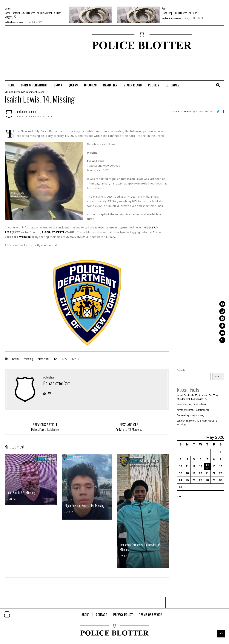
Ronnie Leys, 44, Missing (191, 415)
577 (154, 227)
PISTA (60, 232)
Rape (164, 8)
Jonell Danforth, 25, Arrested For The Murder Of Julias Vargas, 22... (33, 15)
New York (44, 359)
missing (29, 359)
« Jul (179, 496)
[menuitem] (11, 85)
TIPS (8, 232)
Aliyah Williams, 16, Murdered (193, 410)
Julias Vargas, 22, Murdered (192, 404)
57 (53, 232)
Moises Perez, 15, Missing (45, 429)
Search (181, 370)
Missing (9, 92)
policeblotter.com (14, 22)
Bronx (16, 359)
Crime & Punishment (26, 92)
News (41, 92)
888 (47, 232)
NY (56, 359)
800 (148, 227)
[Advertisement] (16, 44)
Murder (8, 8)
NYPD (76, 359)
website (25, 236)
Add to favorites (184, 111)
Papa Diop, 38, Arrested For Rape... (180, 13)
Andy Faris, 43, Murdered (129, 429)
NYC (65, 359)
